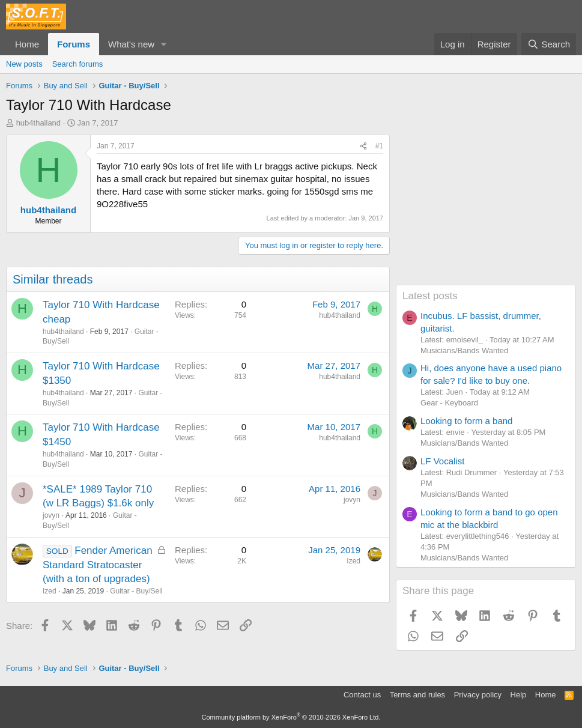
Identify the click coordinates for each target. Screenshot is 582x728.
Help (519, 695)
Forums (74, 44)
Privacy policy (478, 695)
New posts (24, 64)
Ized (50, 591)
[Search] (549, 44)
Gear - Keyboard (449, 403)
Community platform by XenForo (291, 717)
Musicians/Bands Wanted (464, 350)
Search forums (78, 64)
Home (27, 44)
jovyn (51, 515)
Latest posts (430, 296)
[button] (164, 44)
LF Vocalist (442, 461)
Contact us (362, 695)
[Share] (363, 146)
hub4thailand (38, 123)
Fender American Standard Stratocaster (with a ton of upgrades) (98, 565)
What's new (131, 44)
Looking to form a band (466, 421)
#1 (379, 146)
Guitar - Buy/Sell (136, 591)
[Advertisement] (486, 210)
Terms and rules (417, 695)
